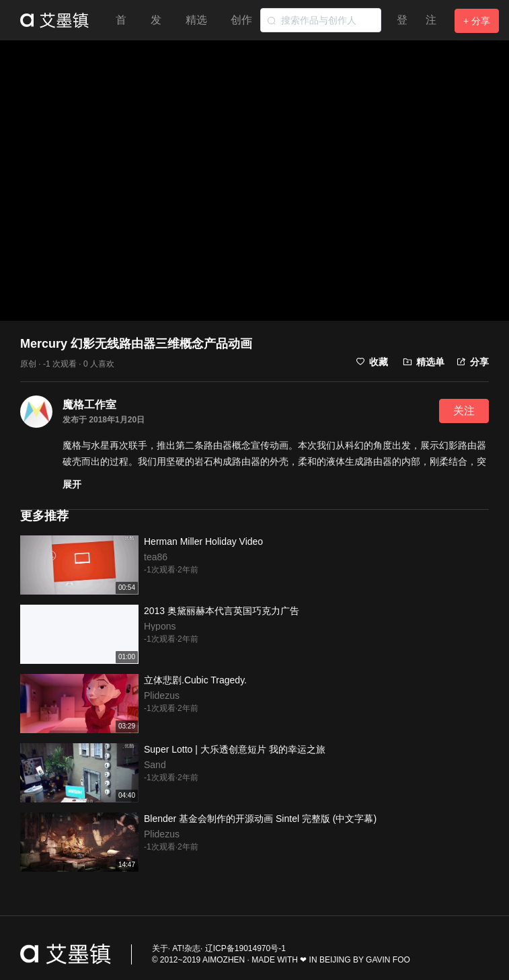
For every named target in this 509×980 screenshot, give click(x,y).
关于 (160, 948)
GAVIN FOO (388, 960)
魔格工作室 (89, 405)
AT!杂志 (186, 948)
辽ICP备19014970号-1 (245, 948)
